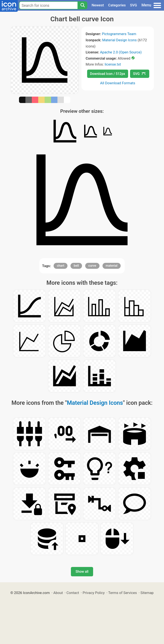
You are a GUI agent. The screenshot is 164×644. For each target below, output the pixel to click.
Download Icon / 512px (108, 74)
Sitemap (147, 593)
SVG (134, 5)
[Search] (82, 5)
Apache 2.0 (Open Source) (121, 52)
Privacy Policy (94, 593)
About (58, 593)
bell (76, 266)
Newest (98, 5)
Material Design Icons (120, 40)
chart (61, 266)
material (112, 266)
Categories (117, 5)
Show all (82, 572)
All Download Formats (118, 83)
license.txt (113, 64)
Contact (73, 593)
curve (92, 266)
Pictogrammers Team (119, 34)
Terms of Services (123, 593)
